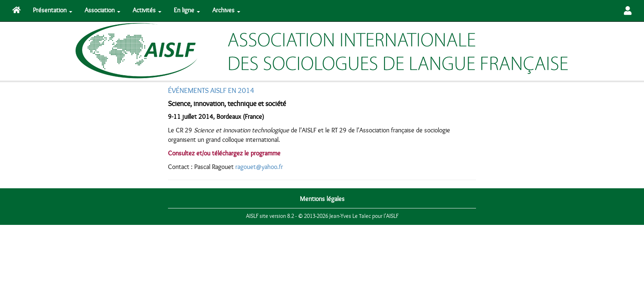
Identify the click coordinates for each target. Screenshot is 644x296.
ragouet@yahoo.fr (259, 167)
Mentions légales (322, 199)
